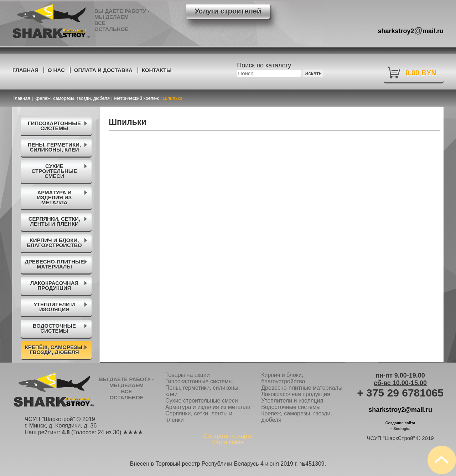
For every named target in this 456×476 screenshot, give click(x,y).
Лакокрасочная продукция (296, 394)
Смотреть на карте (228, 436)
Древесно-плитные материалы (302, 388)
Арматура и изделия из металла (208, 407)
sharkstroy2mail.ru (411, 30)
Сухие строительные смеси (202, 401)
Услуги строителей (228, 11)
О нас (56, 70)
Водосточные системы (291, 407)
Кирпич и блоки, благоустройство (283, 378)
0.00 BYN (421, 73)
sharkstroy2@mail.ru (400, 410)
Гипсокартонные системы (199, 381)
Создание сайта (400, 423)
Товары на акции (188, 375)
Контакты (157, 70)
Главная (25, 70)
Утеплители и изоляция (292, 401)
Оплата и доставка (103, 70)
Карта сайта (228, 442)
